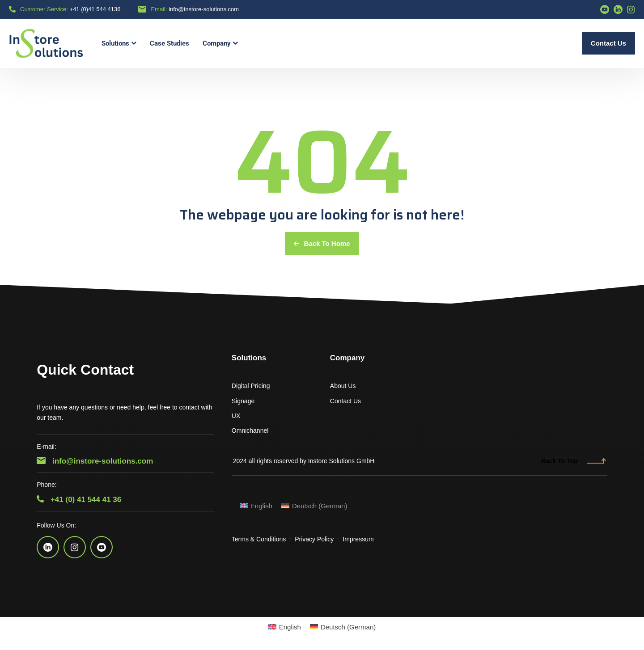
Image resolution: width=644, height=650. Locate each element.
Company (347, 358)
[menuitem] (256, 506)
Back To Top (574, 461)
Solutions (249, 358)
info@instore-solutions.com (204, 9)
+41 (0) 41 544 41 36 (79, 500)
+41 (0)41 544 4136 (95, 9)
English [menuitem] (261, 506)
